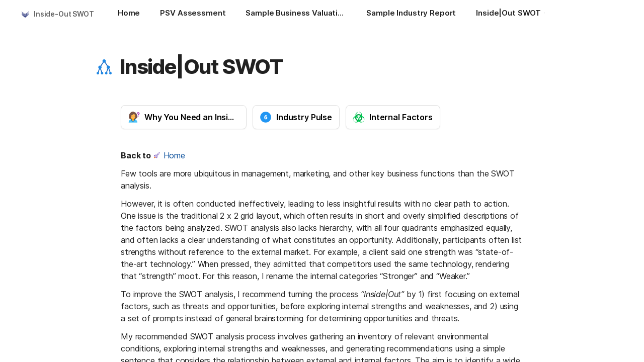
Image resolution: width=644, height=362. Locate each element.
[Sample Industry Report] (411, 14)
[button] (104, 67)
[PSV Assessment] (193, 14)
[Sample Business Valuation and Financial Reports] (296, 14)
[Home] (129, 14)
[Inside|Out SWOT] (513, 14)
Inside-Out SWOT (64, 14)
